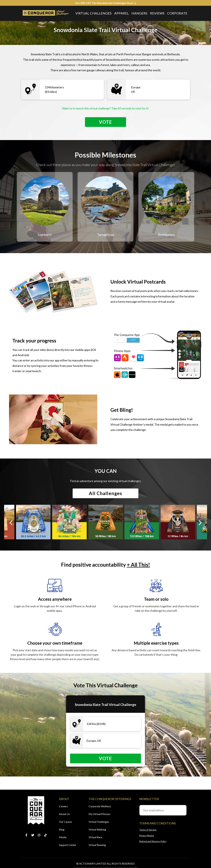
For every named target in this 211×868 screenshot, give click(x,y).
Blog (62, 829)
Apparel (122, 13)
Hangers (139, 13)
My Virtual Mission (99, 814)
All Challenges (105, 493)
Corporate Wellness (100, 806)
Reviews (157, 13)
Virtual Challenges (94, 13)
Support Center (68, 845)
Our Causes (65, 822)
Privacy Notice (147, 835)
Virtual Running (97, 845)
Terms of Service (148, 830)
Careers (63, 806)
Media (63, 837)
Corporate (177, 13)
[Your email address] (163, 810)
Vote (105, 122)
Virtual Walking (97, 829)
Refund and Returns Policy (153, 841)
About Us (64, 814)
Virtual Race (95, 837)
